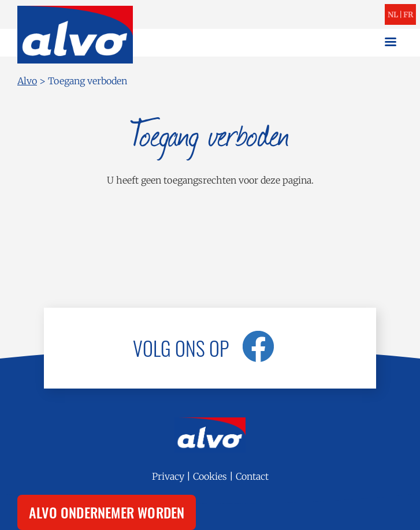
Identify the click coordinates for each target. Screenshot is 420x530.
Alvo (27, 81)
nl (393, 15)
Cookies (210, 476)
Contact (252, 476)
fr (408, 15)
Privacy (168, 476)
